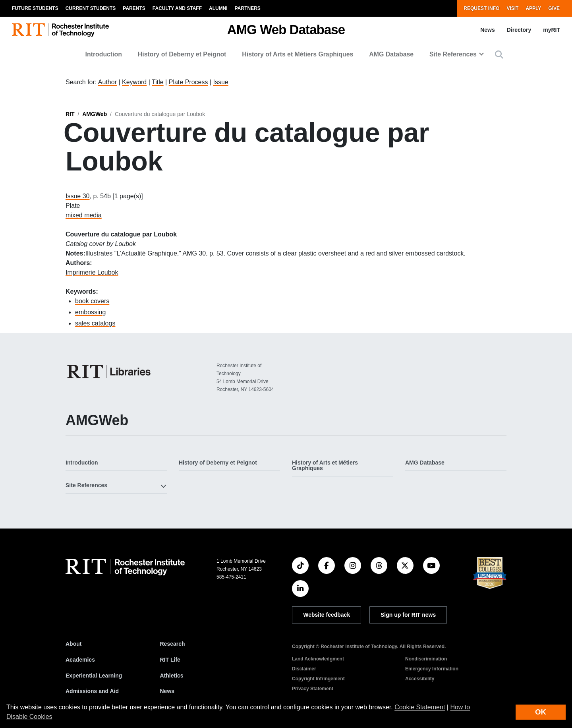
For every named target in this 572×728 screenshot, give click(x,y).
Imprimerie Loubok (92, 272)
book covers (92, 301)
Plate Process (188, 82)
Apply (533, 8)
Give (554, 8)
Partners (248, 8)
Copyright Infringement (318, 679)
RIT (70, 114)
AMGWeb (95, 114)
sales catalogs (95, 323)
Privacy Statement (313, 689)
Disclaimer (304, 669)
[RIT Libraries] (110, 372)
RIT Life (170, 660)
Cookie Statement (420, 707)
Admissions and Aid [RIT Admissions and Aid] (92, 691)
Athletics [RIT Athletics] (172, 676)
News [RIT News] (167, 691)
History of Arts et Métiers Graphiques (298, 54)
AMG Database (391, 54)
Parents (134, 8)
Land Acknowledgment (318, 659)
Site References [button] (453, 54)
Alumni (218, 8)
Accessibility (420, 679)
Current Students (91, 8)
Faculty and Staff (177, 8)
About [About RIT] (73, 644)
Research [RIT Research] (173, 644)
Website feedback (327, 615)
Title (158, 82)
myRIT (552, 30)
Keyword (134, 82)
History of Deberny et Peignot (182, 54)
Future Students (35, 8)
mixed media (84, 215)
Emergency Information (432, 669)
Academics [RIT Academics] (80, 660)
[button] (499, 55)
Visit (512, 8)
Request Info (481, 8)
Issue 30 (77, 196)
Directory (519, 30)
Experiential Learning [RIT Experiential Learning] (94, 676)
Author (107, 82)
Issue (220, 82)
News (488, 30)
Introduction (104, 54)
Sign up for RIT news (408, 615)
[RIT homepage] (60, 30)
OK (541, 712)
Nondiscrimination (426, 659)
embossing (90, 312)
